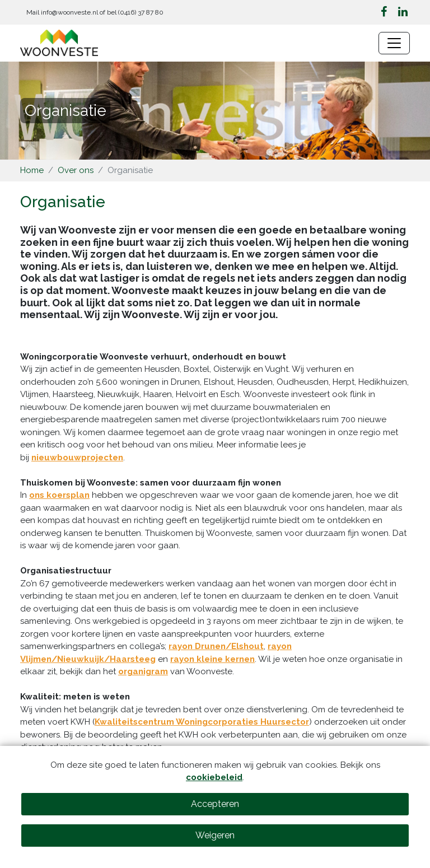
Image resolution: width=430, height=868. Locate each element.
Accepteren (215, 804)
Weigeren (215, 835)
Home (32, 170)
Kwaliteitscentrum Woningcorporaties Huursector (202, 722)
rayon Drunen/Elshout (216, 646)
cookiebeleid (214, 777)
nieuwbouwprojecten (77, 458)
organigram (143, 671)
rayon (183, 659)
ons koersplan (59, 495)
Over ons (76, 170)
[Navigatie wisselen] (394, 43)
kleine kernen (226, 659)
